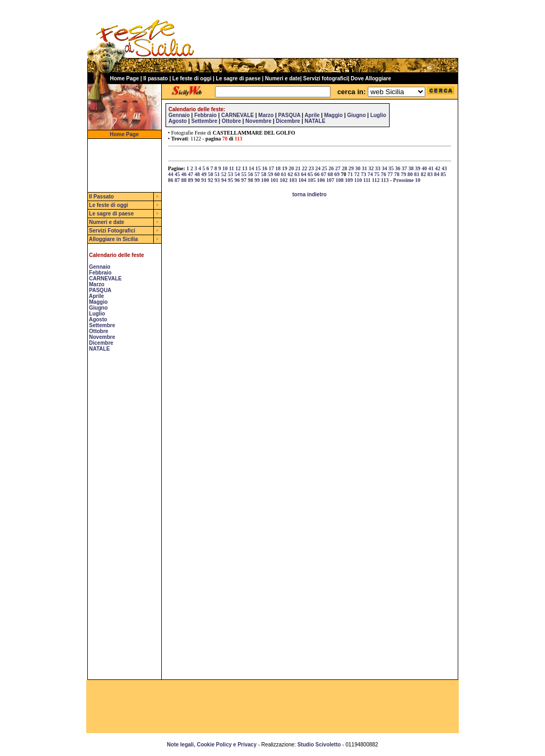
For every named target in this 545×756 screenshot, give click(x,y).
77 (390, 174)
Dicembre (101, 343)
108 (340, 180)
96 (237, 180)
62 (291, 174)
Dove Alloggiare (371, 78)
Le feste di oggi (192, 78)
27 (338, 168)
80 (410, 174)
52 (224, 174)
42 (437, 168)
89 (191, 180)
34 (384, 168)
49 (204, 174)
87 (177, 180)
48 (197, 174)
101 (274, 180)
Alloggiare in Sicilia (113, 239)
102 (284, 180)
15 (258, 168)
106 (321, 180)
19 (285, 168)
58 (264, 174)
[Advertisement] (120, 520)
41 (431, 168)
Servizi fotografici (326, 78)
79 (403, 174)
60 (277, 174)
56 (251, 174)
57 (257, 174)
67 (324, 174)
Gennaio (100, 267)
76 (384, 174)
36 (398, 168)
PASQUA (100, 290)
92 (211, 180)
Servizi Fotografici (112, 231)
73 (364, 174)
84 (437, 174)
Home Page (125, 78)
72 (357, 174)
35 (391, 168)
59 (270, 174)
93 (217, 180)
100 (265, 180)
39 (418, 168)
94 (224, 180)
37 (404, 168)
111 (367, 180)
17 (271, 168)
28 (344, 168)
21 (298, 168)
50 (211, 174)
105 (312, 180)
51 (217, 174)
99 (257, 180)
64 (304, 174)
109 (349, 180)
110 (358, 180)
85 (443, 174)
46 (184, 174)
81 (417, 174)
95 (230, 180)
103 (293, 180)
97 (244, 180)
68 (331, 174)
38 (411, 168)
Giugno (98, 308)
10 (225, 168)
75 (377, 174)
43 (444, 168)
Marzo (97, 284)
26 (331, 168)
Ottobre (98, 331)
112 (376, 180)
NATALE (99, 349)
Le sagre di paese (238, 78)
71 (350, 174)
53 (230, 174)
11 (231, 168)
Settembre (102, 325)
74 (370, 174)
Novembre (102, 337)
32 (371, 168)
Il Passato (101, 197)
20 (291, 168)
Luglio (97, 314)
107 (330, 180)
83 (430, 174)
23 (311, 168)
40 (424, 168)
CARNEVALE (105, 279)
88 (184, 180)
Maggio (98, 302)
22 (304, 168)
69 (337, 174)
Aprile (96, 296)
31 (365, 168)
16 (265, 168)
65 (310, 174)
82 (424, 174)
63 (297, 174)
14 (251, 168)
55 (244, 174)
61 (284, 174)
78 (397, 174)
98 (251, 180)
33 (378, 168)
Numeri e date (283, 78)
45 (177, 174)
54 (237, 174)
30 (358, 168)
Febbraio (100, 273)
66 (317, 174)
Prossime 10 (407, 180)
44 (171, 174)
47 (191, 174)
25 (325, 168)
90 (197, 180)
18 (278, 168)
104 (303, 180)
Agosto (98, 319)
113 (385, 180)
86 (171, 180)
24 (318, 168)
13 (245, 168)
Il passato (155, 78)
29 (351, 168)
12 (238, 168)
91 (204, 180)
